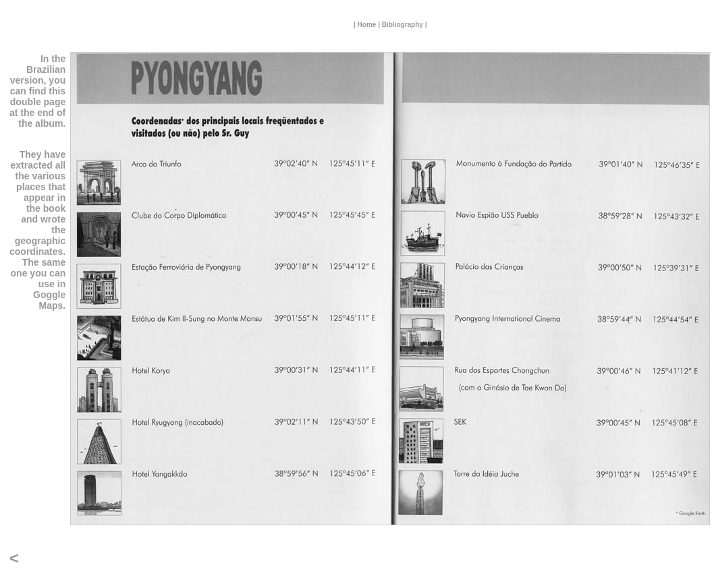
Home (367, 25)
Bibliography (403, 25)
